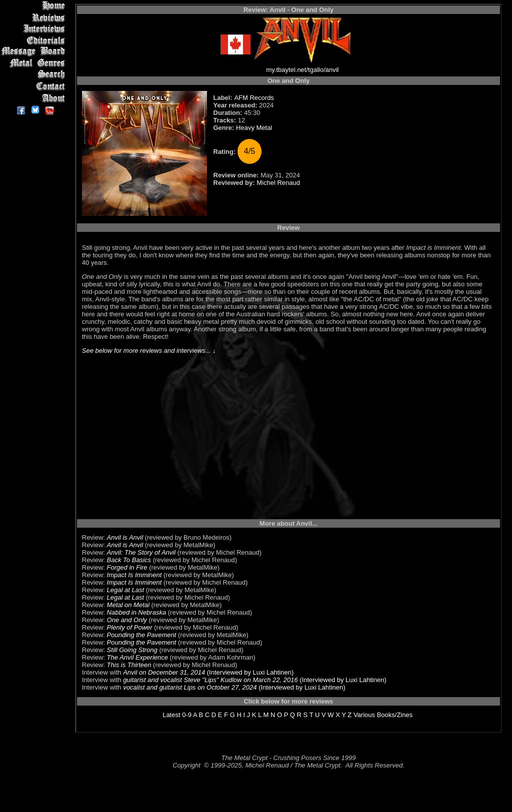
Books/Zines (395, 715)
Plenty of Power (130, 627)
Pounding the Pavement (142, 635)
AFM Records (254, 98)
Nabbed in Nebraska (137, 612)
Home (35, 6)
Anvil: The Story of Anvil (141, 552)
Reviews (35, 17)
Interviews (35, 29)
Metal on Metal (128, 605)
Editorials (35, 40)
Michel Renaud (278, 183)
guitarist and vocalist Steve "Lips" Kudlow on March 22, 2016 (210, 680)
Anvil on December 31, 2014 (164, 672)
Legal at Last (125, 590)
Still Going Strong (132, 650)
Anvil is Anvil (125, 537)
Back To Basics (129, 560)
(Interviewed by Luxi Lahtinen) (249, 672)
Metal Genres (35, 63)
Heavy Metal (254, 128)
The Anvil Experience (137, 657)
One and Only (127, 620)
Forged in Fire (127, 567)
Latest (171, 715)
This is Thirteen (129, 665)
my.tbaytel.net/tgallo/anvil (303, 70)
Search (35, 75)
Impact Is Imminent (134, 575)
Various (364, 715)
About (35, 98)
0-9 (187, 715)
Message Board (35, 52)
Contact (35, 86)
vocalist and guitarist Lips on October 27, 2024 (190, 687)
